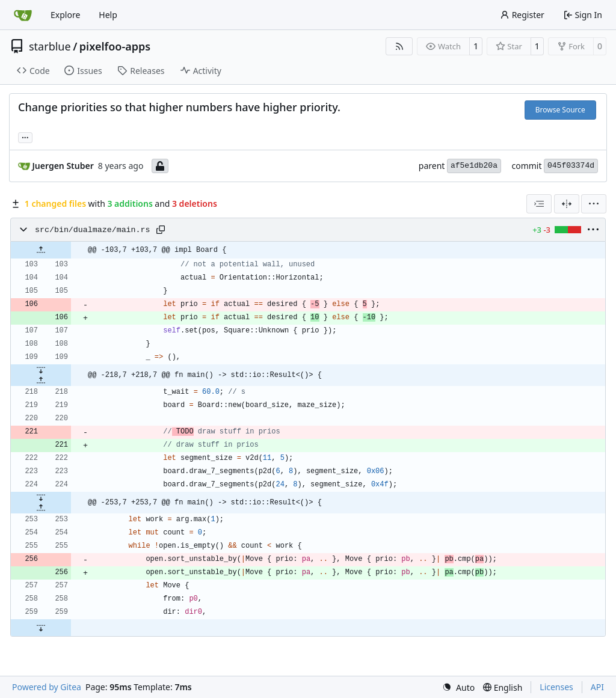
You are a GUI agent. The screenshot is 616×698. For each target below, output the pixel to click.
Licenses (556, 687)
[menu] (594, 204)
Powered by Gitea (47, 687)
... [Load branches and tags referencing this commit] (25, 136)
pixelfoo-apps (115, 46)
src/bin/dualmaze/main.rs (93, 230)
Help (108, 15)
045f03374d (571, 166)
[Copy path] (161, 230)
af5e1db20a (474, 166)
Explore (65, 15)
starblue (50, 46)
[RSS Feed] (399, 46)
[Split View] (567, 204)
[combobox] (539, 204)
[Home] (23, 15)
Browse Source (560, 110)
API (597, 687)
